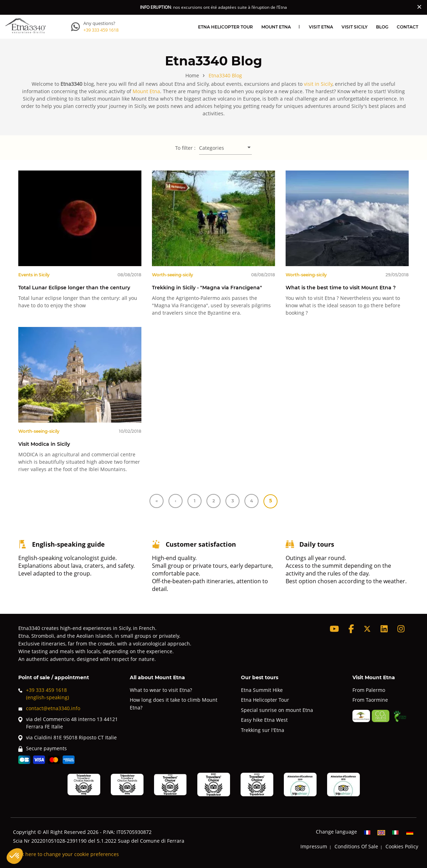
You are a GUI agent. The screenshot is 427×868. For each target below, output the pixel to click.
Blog (382, 27)
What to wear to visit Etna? (161, 690)
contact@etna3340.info (49, 708)
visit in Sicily (318, 84)
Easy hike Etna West (264, 720)
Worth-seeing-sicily (173, 275)
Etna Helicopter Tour (225, 27)
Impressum (314, 846)
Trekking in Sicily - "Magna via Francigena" (207, 287)
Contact (407, 27)
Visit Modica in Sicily (44, 444)
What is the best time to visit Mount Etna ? (341, 287)
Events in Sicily (34, 275)
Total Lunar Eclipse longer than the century (74, 287)
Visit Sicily (355, 27)
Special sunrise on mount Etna (277, 710)
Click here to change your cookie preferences (66, 854)
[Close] (419, 7)
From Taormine (370, 700)
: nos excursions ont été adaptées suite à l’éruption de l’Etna (213, 7)
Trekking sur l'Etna (263, 730)
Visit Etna (321, 27)
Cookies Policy (402, 846)
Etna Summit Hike (262, 690)
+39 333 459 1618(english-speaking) (44, 693)
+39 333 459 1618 (101, 30)
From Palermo (369, 690)
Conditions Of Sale (356, 846)
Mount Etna (276, 27)
